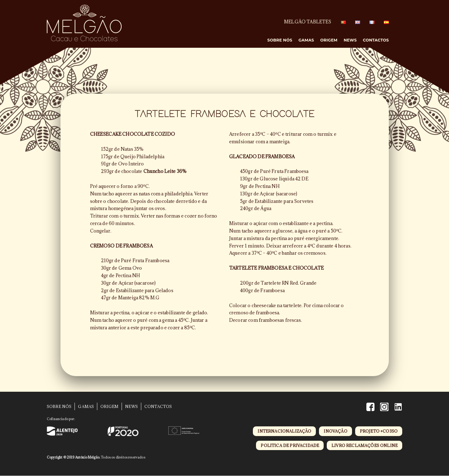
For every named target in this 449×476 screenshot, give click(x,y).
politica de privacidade (290, 445)
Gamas (306, 40)
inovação (335, 431)
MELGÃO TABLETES (308, 22)
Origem (329, 40)
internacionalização (284, 431)
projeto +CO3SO (379, 431)
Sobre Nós (280, 40)
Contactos (376, 40)
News (350, 40)
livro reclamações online (365, 445)
